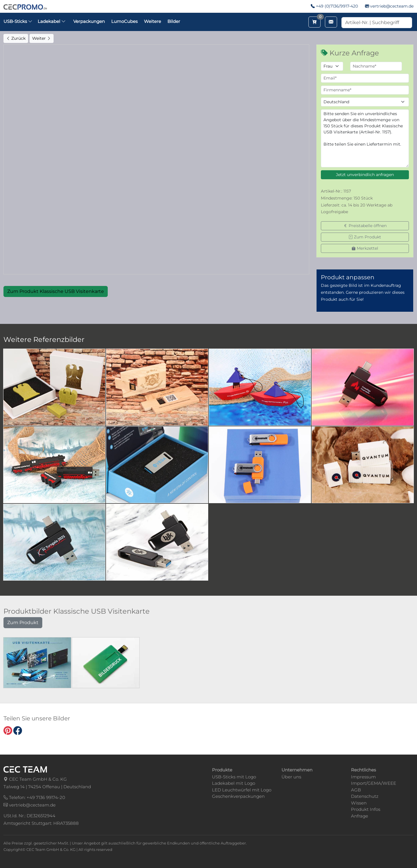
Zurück (16, 38)
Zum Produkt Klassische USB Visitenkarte (56, 291)
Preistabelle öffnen (365, 226)
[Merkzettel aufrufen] (314, 22)
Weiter (42, 38)
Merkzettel (365, 248)
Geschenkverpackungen (238, 796)
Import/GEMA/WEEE (374, 783)
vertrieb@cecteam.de (392, 6)
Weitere (152, 21)
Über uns (291, 777)
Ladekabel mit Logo (234, 783)
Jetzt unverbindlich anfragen (365, 175)
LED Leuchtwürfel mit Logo (242, 790)
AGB (356, 790)
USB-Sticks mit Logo (234, 777)
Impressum (363, 777)
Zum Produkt (365, 237)
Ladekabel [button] (52, 21)
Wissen (359, 803)
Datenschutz (365, 796)
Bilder (174, 21)
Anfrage (360, 816)
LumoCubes (124, 21)
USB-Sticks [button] (18, 21)
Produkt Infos (366, 809)
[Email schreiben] (331, 22)
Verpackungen (89, 21)
